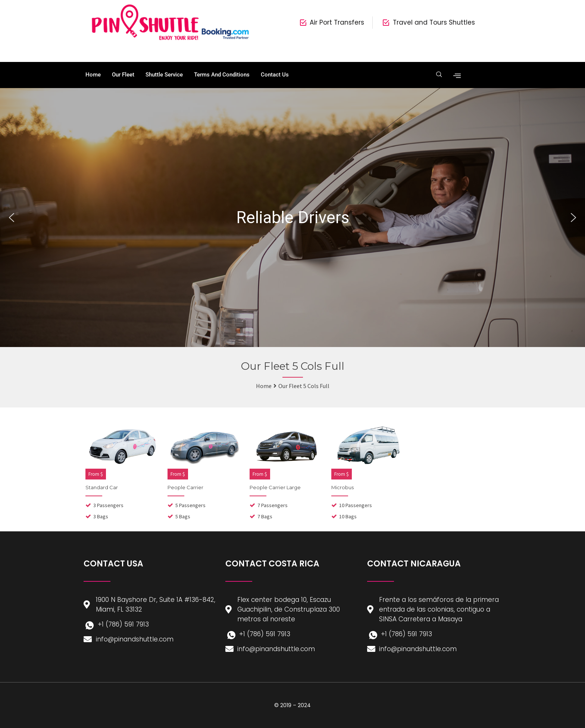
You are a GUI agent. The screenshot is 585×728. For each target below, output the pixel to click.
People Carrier (185, 487)
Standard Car (102, 487)
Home (93, 75)
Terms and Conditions (222, 75)
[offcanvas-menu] (455, 75)
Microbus (342, 487)
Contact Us (275, 75)
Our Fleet (123, 75)
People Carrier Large (275, 487)
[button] (12, 218)
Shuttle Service (164, 75)
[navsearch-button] (438, 75)
